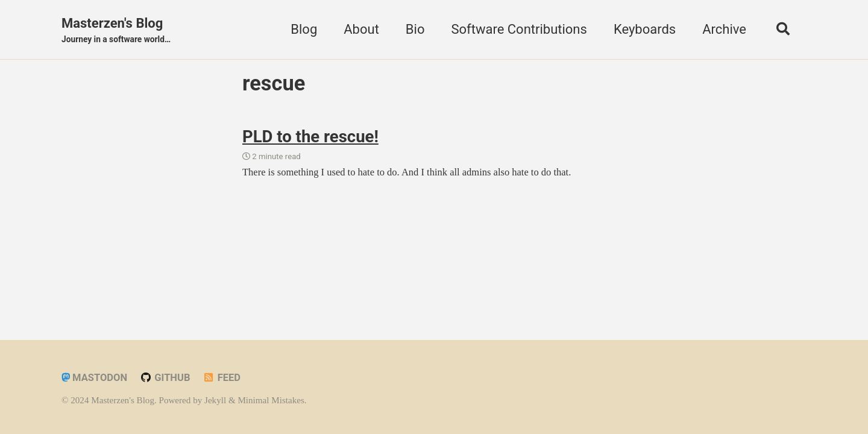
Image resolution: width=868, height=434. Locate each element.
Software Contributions (519, 29)
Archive (724, 29)
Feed (222, 378)
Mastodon (94, 378)
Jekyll (215, 400)
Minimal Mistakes (271, 400)
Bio (415, 29)
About (361, 29)
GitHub (165, 378)
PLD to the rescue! (310, 137)
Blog (304, 29)
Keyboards (645, 29)
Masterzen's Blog (116, 31)
